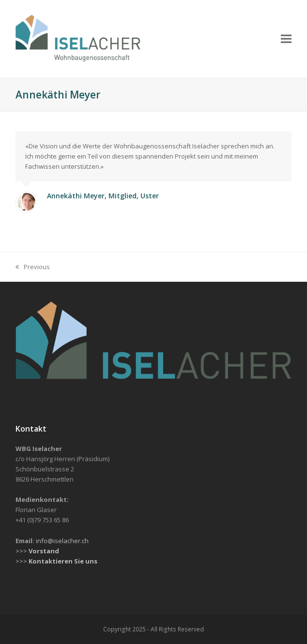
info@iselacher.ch (62, 541)
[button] (286, 39)
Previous (33, 267)
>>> (37, 551)
